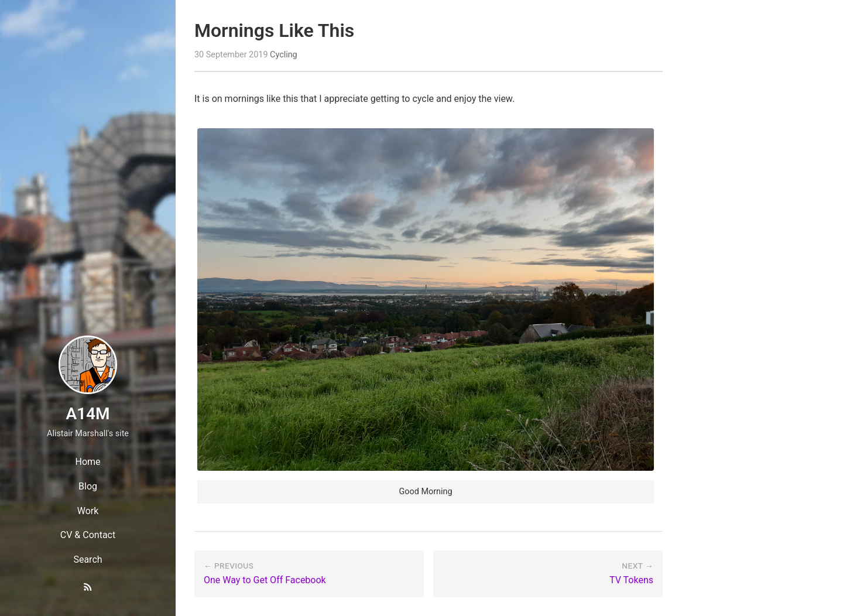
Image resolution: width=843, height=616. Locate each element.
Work (88, 511)
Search (88, 559)
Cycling (284, 55)
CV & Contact (88, 535)
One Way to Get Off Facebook (265, 580)
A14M (88, 414)
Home (88, 462)
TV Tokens (631, 580)
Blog (88, 486)
